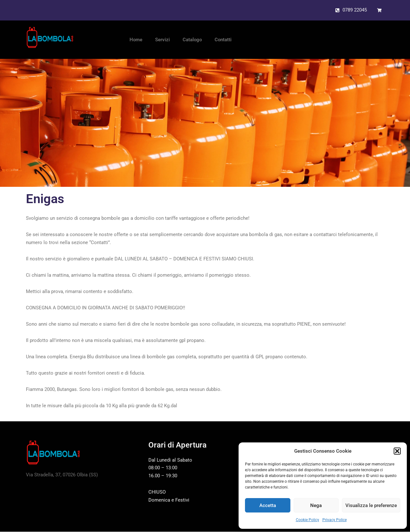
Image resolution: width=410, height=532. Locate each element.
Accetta (268, 505)
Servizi (162, 40)
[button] (397, 451)
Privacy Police (335, 520)
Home (136, 40)
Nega (316, 505)
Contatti (223, 40)
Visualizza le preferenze (371, 505)
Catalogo (192, 40)
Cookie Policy (307, 520)
